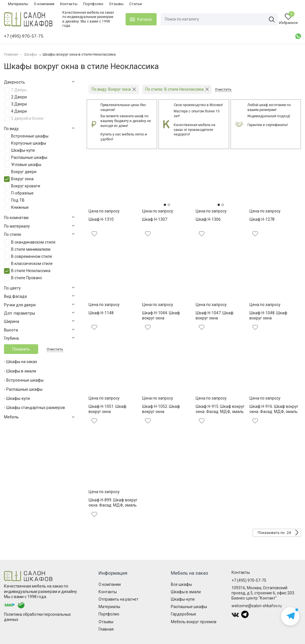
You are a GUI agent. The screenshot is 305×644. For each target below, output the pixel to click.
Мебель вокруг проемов (194, 622)
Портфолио (93, 4)
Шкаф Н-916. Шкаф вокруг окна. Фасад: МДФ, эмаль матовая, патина (274, 412)
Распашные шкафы (189, 607)
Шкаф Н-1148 (101, 313)
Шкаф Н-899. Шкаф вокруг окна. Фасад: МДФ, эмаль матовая (113, 505)
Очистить (55, 349)
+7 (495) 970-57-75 (249, 580)
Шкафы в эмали (186, 592)
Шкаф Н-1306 (208, 219)
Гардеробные (184, 614)
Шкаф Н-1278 (262, 219)
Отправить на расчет (118, 599)
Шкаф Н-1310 (101, 219)
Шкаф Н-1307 (155, 219)
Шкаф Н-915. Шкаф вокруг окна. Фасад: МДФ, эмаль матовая (220, 412)
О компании (44, 4)
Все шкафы (181, 584)
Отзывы (116, 4)
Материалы (18, 4)
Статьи (136, 4)
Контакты (69, 4)
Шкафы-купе (183, 599)
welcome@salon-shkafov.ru (257, 606)
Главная (106, 629)
